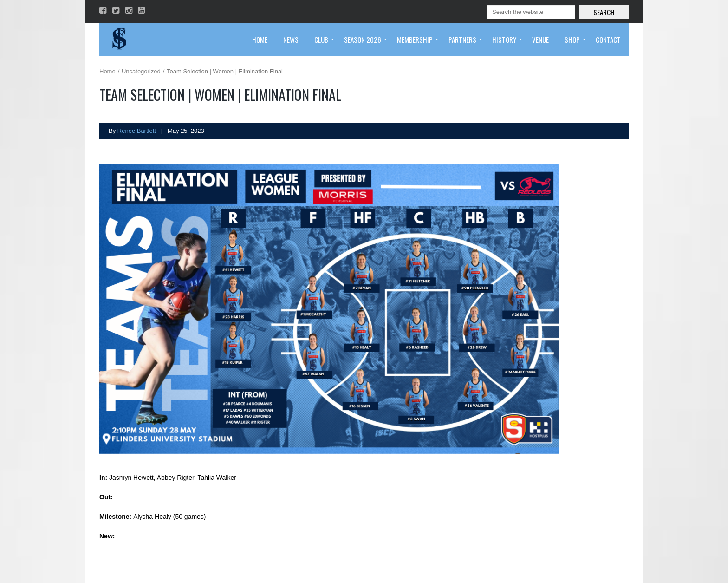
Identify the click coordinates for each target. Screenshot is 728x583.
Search (604, 12)
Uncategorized (141, 71)
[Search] (531, 12)
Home (107, 71)
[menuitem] (260, 39)
